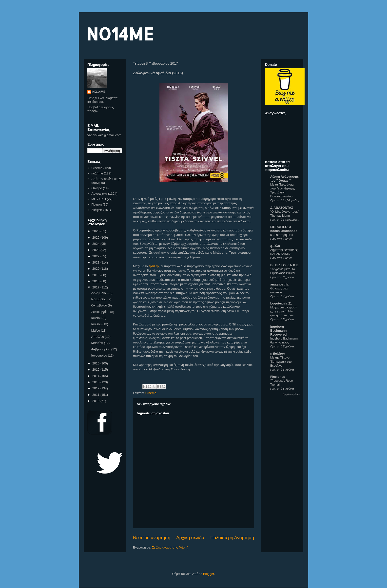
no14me (97, 173)
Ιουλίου (97, 318)
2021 (96, 262)
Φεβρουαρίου (101, 349)
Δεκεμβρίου (100, 293)
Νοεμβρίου (99, 299)
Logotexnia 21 (281, 303)
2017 (96, 287)
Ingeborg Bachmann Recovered (278, 331)
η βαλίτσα (278, 353)
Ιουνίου (97, 324)
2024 (96, 244)
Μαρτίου (98, 343)
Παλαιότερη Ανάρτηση (232, 538)
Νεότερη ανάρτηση (152, 538)
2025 (96, 237)
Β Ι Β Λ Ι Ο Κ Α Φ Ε (284, 265)
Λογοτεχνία (99, 194)
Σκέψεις (97, 210)
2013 (96, 382)
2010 (96, 401)
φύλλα (275, 246)
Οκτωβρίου (100, 305)
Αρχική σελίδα (190, 538)
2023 (96, 250)
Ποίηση (97, 204)
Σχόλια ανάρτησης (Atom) (170, 547)
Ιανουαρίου (100, 355)
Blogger (209, 574)
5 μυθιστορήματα (282, 235)
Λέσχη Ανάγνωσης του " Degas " (284, 179)
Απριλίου (98, 337)
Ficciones (278, 377)
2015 (96, 370)
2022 (96, 256)
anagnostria (279, 284)
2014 (96, 376)
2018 (96, 281)
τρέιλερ (154, 266)
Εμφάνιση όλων (291, 394)
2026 (96, 231)
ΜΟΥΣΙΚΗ (99, 199)
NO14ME (120, 34)
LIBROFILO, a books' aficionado (284, 229)
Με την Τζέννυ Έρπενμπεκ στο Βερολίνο (281, 361)
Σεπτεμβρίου (101, 312)
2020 (96, 269)
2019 (96, 275)
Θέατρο (97, 188)
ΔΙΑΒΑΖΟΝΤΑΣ (282, 208)
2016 (96, 363)
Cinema (151, 393)
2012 (96, 388)
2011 (96, 395)
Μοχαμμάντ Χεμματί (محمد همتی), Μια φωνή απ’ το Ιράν (284, 311)
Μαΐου (96, 331)
